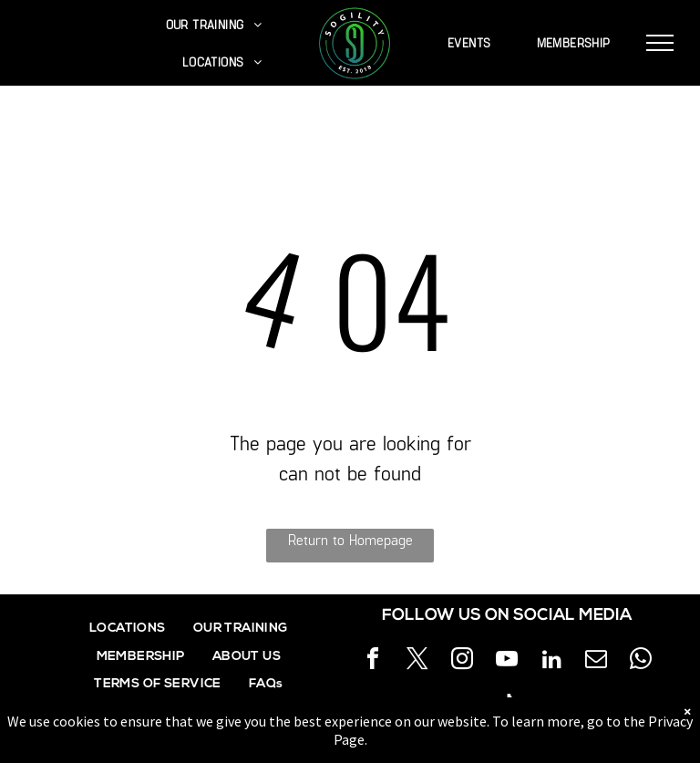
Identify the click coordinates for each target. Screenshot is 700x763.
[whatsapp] (641, 661)
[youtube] (507, 661)
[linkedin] (551, 661)
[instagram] (462, 661)
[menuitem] (214, 25)
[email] (596, 661)
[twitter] (417, 661)
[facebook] (373, 661)
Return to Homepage (350, 539)
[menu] (660, 43)
